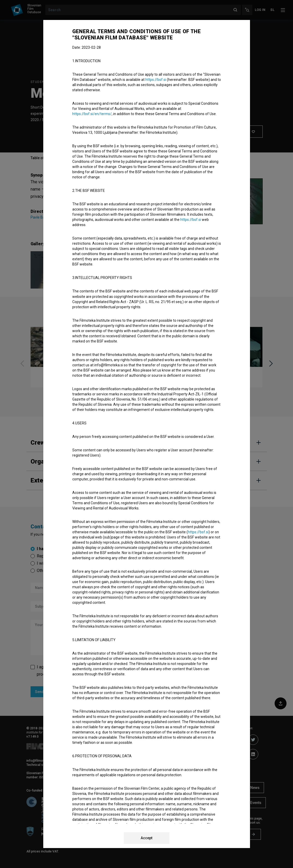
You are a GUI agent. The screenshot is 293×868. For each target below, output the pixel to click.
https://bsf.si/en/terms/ (92, 114)
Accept (147, 838)
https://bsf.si (156, 80)
